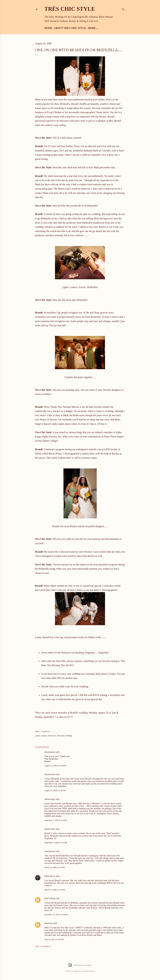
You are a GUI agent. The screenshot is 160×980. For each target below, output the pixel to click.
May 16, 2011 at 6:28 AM (54, 939)
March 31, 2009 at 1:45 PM (55, 890)
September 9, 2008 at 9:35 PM (56, 843)
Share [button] (37, 731)
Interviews (52, 736)
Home (48, 28)
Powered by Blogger (80, 965)
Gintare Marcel (88, 971)
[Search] (123, 9)
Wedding (69, 736)
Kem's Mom (50, 898)
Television (61, 736)
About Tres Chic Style (70, 28)
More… (93, 28)
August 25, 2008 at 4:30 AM (55, 790)
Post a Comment (43, 946)
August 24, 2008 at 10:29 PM (55, 766)
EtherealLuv (50, 876)
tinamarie (49, 923)
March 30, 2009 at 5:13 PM (55, 867)
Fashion (44, 736)
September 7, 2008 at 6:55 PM (56, 820)
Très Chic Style (70, 9)
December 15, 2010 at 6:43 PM (56, 915)
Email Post (46, 731)
